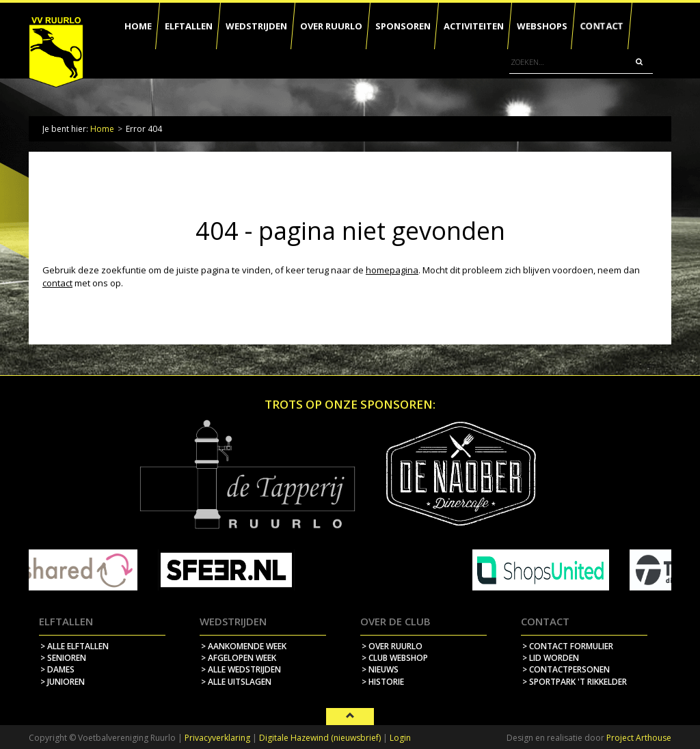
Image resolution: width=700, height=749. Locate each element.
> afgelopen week (239, 658)
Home (102, 129)
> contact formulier (568, 646)
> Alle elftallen (75, 646)
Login (400, 738)
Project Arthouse (639, 738)
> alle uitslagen (236, 682)
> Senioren (63, 658)
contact (57, 283)
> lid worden (551, 658)
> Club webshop (395, 658)
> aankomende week (244, 646)
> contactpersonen (566, 669)
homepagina (392, 270)
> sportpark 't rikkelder (575, 682)
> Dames (57, 669)
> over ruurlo (392, 646)
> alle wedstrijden (241, 669)
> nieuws (380, 669)
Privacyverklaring (217, 738)
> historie (383, 682)
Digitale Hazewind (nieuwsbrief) (320, 738)
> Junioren (63, 682)
